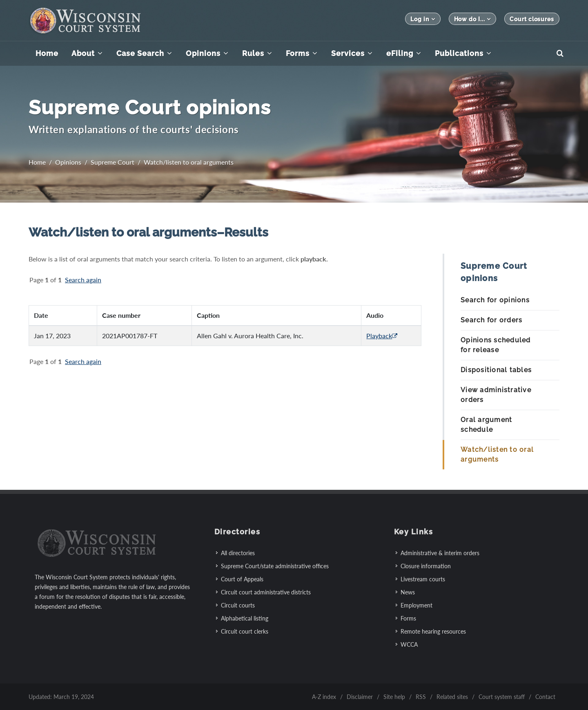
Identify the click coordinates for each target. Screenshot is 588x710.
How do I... (473, 19)
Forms (408, 618)
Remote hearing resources (433, 631)
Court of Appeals (242, 579)
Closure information (426, 566)
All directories (238, 553)
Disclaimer (360, 696)
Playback (382, 336)
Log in (423, 19)
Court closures (532, 19)
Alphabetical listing (245, 618)
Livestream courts (423, 579)
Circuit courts (238, 605)
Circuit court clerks (245, 631)
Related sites (452, 696)
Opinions (68, 162)
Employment (416, 605)
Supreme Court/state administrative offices (275, 566)
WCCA (409, 644)
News (408, 592)
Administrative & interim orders (440, 553)
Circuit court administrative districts (266, 592)
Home (37, 162)
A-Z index (324, 696)
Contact (545, 696)
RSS (421, 696)
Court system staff (502, 696)
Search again (83, 280)
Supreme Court (112, 162)
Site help (394, 696)
